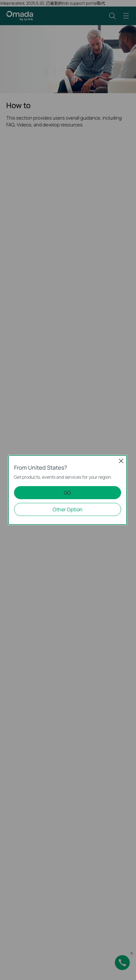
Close (121, 461)
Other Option (68, 509)
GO (67, 493)
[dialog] (68, 490)
